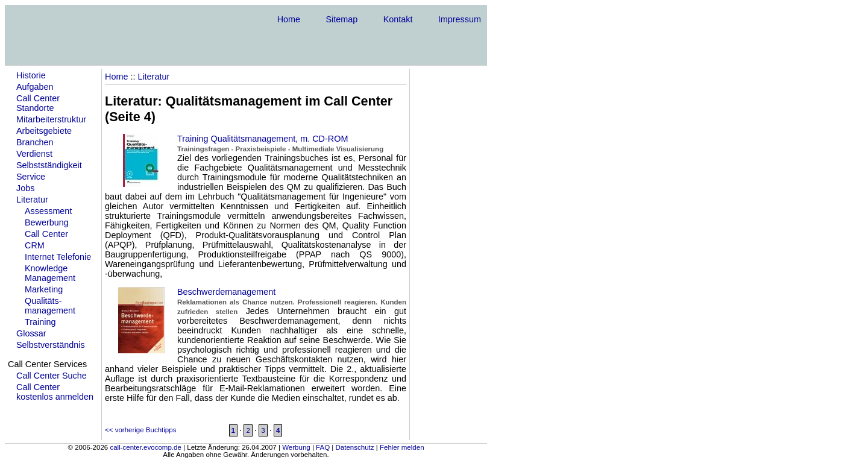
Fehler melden (402, 447)
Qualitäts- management (50, 306)
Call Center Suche (52, 376)
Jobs (25, 188)
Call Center (46, 234)
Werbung (296, 447)
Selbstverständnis (51, 345)
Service (31, 177)
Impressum (460, 19)
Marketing (44, 289)
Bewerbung (47, 222)
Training (40, 322)
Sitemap (341, 19)
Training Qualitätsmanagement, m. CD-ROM (263, 139)
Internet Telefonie (58, 257)
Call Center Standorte (38, 103)
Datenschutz (355, 447)
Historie (31, 75)
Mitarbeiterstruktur (51, 119)
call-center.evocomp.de (145, 447)
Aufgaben (35, 87)
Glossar (31, 333)
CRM (35, 245)
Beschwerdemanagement (226, 292)
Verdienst (34, 154)
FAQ (323, 447)
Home (289, 19)
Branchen (35, 142)
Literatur (32, 200)
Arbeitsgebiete (44, 131)
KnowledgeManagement (50, 273)
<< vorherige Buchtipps (140, 430)
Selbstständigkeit (49, 165)
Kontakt (398, 19)
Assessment (48, 211)
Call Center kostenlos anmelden (55, 392)
